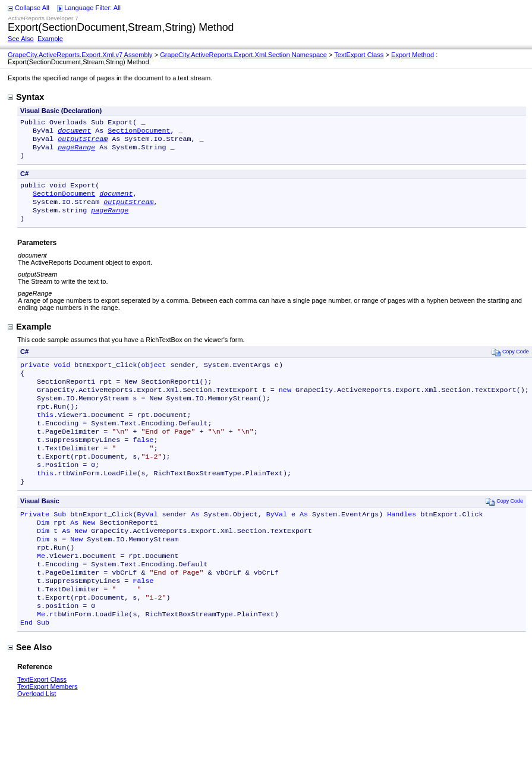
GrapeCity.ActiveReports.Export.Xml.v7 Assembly (80, 55)
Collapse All (32, 8)
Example (50, 39)
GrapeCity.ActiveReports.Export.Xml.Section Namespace (243, 55)
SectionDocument (139, 133)
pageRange (76, 152)
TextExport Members (48, 733)
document (74, 133)
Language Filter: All (92, 8)
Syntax (26, 97)
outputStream (83, 142)
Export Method (413, 55)
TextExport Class (359, 55)
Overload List (37, 740)
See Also (21, 39)
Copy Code (510, 364)
